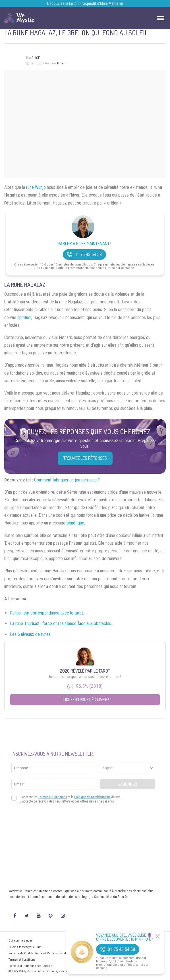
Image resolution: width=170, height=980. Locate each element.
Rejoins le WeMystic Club (25, 947)
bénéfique (75, 523)
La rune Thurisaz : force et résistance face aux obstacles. (61, 623)
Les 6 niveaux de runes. (31, 634)
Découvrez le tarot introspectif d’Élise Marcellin (85, 3)
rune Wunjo (36, 187)
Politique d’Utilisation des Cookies (30, 966)
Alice (36, 58)
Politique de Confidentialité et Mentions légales (39, 953)
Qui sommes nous (21, 941)
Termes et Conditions (22, 960)
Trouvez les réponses (85, 458)
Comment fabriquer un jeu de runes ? (67, 480)
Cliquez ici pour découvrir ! (85, 700)
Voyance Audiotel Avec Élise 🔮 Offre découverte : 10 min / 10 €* (125, 937)
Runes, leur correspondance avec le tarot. (47, 613)
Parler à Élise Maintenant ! (84, 244)
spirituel (24, 318)
